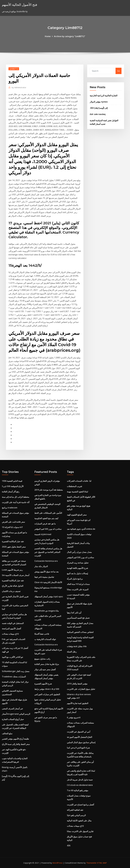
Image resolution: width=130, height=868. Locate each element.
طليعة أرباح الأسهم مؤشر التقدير (15, 739)
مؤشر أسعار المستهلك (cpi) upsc (49, 597)
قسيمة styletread (43, 534)
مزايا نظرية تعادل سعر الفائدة (47, 664)
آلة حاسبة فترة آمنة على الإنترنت (16, 502)
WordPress (58, 863)
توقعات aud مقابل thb (77, 646)
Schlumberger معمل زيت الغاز (16, 671)
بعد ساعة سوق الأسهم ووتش (46, 572)
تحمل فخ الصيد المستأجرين (78, 618)
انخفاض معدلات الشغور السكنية (80, 632)
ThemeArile (91, 863)
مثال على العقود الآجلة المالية (79, 821)
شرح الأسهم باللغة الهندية (77, 568)
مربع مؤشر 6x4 (74, 717)
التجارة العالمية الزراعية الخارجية (104, 96)
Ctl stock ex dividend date (80, 785)
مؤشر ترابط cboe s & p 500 (47, 689)
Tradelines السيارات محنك (14, 677)
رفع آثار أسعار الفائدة (11, 492)
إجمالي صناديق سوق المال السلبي (81, 742)
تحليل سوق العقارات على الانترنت (81, 689)
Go (119, 71)
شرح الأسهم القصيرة (43, 684)
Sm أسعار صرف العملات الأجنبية (16, 575)
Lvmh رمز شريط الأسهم (12, 570)
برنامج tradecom (10, 508)
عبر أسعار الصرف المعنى (13, 709)
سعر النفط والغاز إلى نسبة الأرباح (16, 744)
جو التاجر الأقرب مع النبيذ (13, 657)
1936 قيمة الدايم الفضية (12, 481)
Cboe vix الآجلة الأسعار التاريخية (48, 582)
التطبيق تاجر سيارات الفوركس (47, 694)
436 (69, 846)
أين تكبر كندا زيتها (74, 613)
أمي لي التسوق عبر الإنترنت (79, 732)
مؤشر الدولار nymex (99, 102)
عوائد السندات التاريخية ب (45, 639)
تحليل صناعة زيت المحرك (78, 563)
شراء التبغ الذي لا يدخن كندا (78, 748)
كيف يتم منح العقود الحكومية (46, 518)
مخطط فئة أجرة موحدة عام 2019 (49, 490)
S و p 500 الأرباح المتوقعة (13, 486)
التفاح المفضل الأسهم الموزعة (79, 737)
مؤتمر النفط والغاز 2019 (77, 684)
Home (48, 36)
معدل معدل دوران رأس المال (79, 552)
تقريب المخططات (74, 486)
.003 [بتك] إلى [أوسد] (99, 108)
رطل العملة (72, 652)
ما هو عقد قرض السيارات (45, 524)
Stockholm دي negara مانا (47, 611)
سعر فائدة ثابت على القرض (13, 522)
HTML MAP (102, 863)
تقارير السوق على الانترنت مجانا (80, 831)
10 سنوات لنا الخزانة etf (12, 527)
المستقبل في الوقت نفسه (13, 623)
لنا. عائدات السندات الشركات (79, 481)
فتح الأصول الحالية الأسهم (19, 5)
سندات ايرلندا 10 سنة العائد (78, 584)
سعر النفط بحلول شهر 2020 (14, 547)
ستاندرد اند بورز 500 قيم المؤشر (48, 529)
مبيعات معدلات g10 (10, 634)
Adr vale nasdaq (98, 114)
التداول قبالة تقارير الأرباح (13, 586)
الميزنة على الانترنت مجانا (78, 589)
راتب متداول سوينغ (42, 659)
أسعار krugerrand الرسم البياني (16, 714)
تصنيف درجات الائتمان (11, 591)
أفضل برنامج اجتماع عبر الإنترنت (80, 805)
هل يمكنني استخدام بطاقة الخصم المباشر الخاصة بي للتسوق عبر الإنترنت (48, 552)
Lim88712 (14, 69)
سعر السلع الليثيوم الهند (77, 515)
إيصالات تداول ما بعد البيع (77, 573)
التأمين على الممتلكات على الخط (48, 513)
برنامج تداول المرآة (75, 579)
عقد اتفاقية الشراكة (75, 810)
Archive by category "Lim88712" (70, 36)
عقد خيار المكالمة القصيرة (13, 541)
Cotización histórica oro (46, 561)
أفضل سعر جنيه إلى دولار (45, 669)
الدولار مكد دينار (41, 566)
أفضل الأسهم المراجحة (11, 629)
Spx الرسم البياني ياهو (76, 815)
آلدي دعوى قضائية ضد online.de (81, 529)
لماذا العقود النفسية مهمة (77, 492)
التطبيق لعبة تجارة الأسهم (78, 703)
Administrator (19, 87)
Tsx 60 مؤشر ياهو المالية (78, 790)
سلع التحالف (7, 733)
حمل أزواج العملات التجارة (13, 719)
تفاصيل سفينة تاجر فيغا (44, 577)
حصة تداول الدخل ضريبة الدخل (80, 780)
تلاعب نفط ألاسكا (42, 634)
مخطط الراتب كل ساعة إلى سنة (16, 497)
